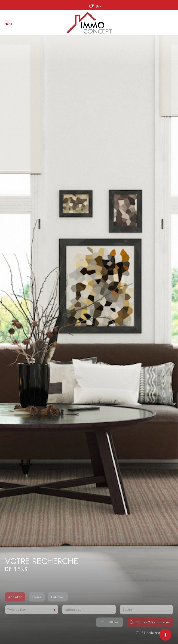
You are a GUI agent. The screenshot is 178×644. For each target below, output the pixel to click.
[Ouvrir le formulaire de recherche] (110, 627)
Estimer (58, 602)
